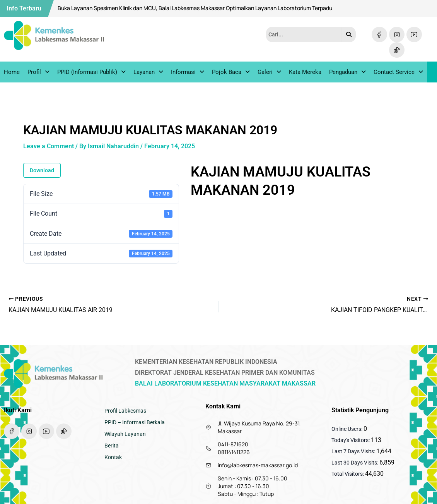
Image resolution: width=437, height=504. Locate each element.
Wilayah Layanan (125, 434)
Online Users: (347, 429)
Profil (38, 73)
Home (12, 73)
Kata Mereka (305, 73)
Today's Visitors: (351, 440)
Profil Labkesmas (125, 411)
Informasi (188, 73)
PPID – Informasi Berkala (135, 422)
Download (42, 172)
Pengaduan (347, 73)
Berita (112, 446)
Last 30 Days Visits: (355, 463)
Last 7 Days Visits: (354, 451)
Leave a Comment (49, 148)
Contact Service (398, 73)
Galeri (269, 73)
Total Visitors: (348, 474)
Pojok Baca (231, 73)
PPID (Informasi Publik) (91, 73)
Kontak (113, 457)
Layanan (148, 73)
